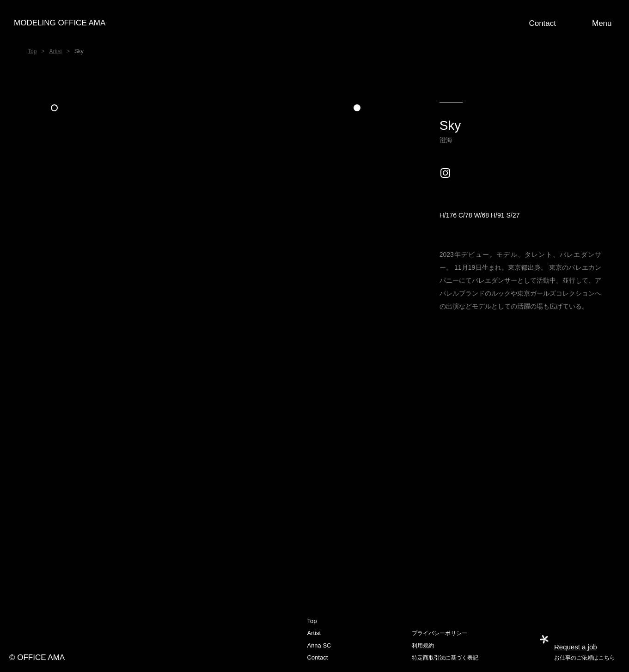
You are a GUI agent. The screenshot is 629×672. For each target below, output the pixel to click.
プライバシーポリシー (440, 633)
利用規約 (423, 646)
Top (32, 51)
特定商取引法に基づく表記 (445, 658)
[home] (315, 23)
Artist (55, 51)
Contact (317, 657)
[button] (604, 23)
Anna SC (319, 645)
